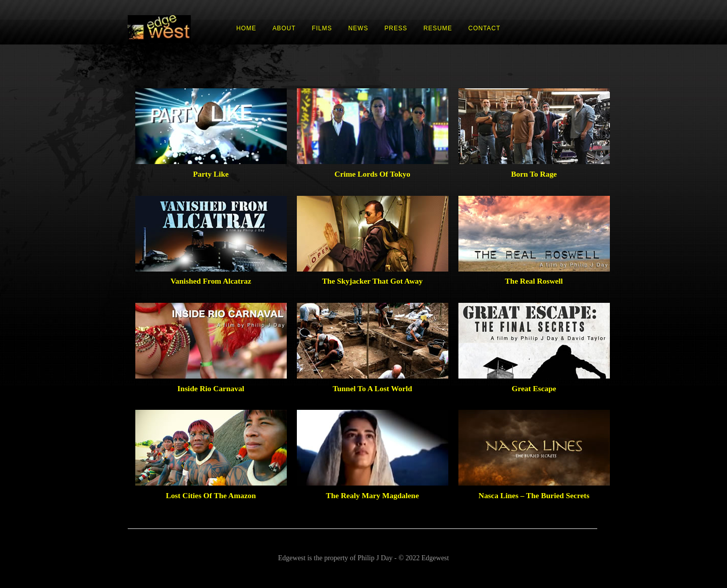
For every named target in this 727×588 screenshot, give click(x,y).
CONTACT (485, 28)
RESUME (438, 28)
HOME (246, 28)
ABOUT (284, 28)
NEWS (358, 28)
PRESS (396, 28)
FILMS (322, 28)
